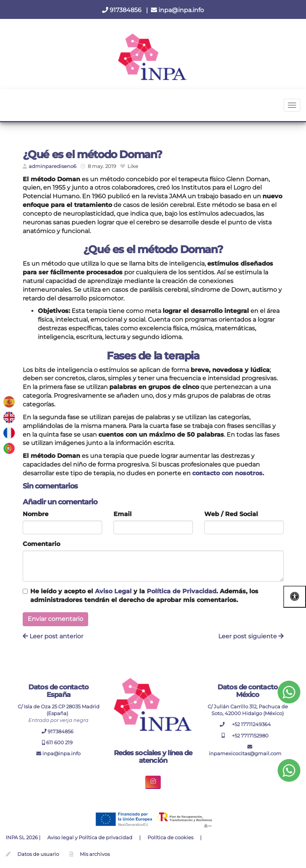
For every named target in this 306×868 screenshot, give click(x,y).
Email (123, 514)
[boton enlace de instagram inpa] (153, 782)
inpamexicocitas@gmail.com (245, 751)
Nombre (36, 514)
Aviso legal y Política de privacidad (90, 838)
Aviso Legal (113, 591)
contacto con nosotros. (228, 473)
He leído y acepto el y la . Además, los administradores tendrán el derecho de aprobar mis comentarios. (144, 596)
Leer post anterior (53, 636)
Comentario (41, 544)
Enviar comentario (55, 619)
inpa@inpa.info (177, 10)
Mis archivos (95, 854)
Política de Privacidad (182, 591)
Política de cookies (170, 838)
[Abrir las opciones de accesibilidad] (295, 597)
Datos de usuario (38, 854)
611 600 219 (57, 743)
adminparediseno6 (53, 166)
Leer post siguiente (251, 636)
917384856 (123, 10)
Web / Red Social (231, 514)
